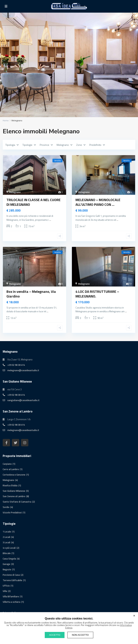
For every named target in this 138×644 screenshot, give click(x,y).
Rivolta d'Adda (10, 485)
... (50, 220)
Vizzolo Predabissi (12, 512)
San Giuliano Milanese (14, 491)
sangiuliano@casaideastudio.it (23, 400)
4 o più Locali (9, 548)
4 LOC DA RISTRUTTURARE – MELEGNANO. (97, 294)
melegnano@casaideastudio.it (23, 370)
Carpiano (7, 464)
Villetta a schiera (11, 602)
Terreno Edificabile (12, 580)
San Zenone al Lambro (14, 496)
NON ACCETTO (80, 635)
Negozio (7, 569)
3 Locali (6, 542)
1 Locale (7, 532)
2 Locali (6, 537)
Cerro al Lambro (11, 469)
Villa (5, 591)
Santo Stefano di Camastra (17, 502)
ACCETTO (55, 635)
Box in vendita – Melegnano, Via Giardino (31, 294)
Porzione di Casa (11, 575)
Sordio (6, 507)
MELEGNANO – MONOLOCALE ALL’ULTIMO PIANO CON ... (98, 202)
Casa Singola (9, 559)
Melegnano (15, 192)
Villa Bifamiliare (11, 596)
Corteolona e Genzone (14, 475)
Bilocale (7, 553)
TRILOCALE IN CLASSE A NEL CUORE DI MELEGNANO (34, 202)
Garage (6, 564)
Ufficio (6, 586)
